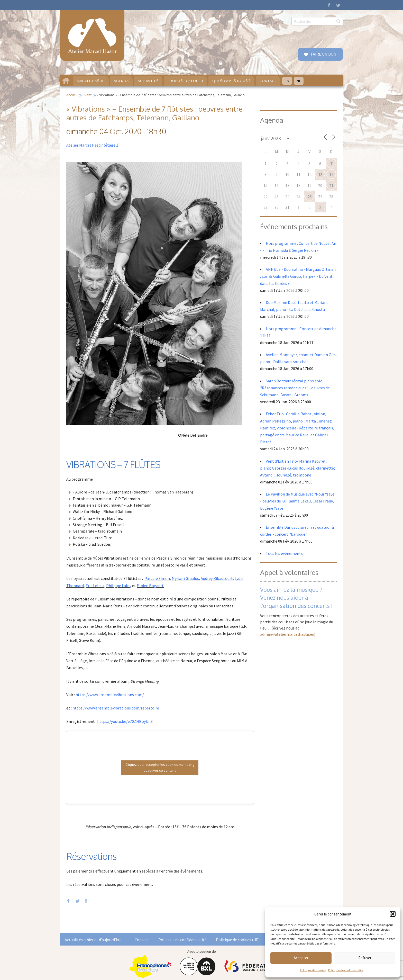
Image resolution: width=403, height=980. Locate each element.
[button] (393, 914)
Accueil (72, 95)
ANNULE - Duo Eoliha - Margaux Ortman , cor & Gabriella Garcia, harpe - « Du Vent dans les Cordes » (298, 276)
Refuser (365, 958)
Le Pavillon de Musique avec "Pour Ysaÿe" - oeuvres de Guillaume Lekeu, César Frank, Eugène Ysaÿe (298, 501)
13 (320, 175)
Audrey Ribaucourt (217, 578)
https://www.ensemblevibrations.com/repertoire (116, 708)
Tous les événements (284, 553)
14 (331, 175)
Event (87, 95)
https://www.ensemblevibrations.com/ (110, 695)
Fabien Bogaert (150, 586)
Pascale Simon (157, 578)
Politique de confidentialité (346, 970)
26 (309, 197)
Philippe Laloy (119, 586)
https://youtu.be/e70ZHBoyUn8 (125, 721)
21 (331, 186)
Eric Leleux (95, 586)
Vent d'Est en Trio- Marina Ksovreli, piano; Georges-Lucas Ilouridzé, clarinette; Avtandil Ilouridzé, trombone (297, 468)
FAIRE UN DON (323, 54)
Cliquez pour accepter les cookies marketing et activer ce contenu (160, 767)
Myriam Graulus (185, 578)
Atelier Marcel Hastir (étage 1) (93, 145)
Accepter (301, 958)
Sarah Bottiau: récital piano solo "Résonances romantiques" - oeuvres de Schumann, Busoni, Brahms (295, 388)
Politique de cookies (313, 970)
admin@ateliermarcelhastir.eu (287, 634)
